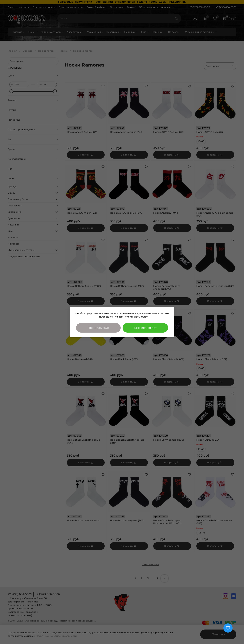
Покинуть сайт (98, 328)
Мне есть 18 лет (145, 328)
